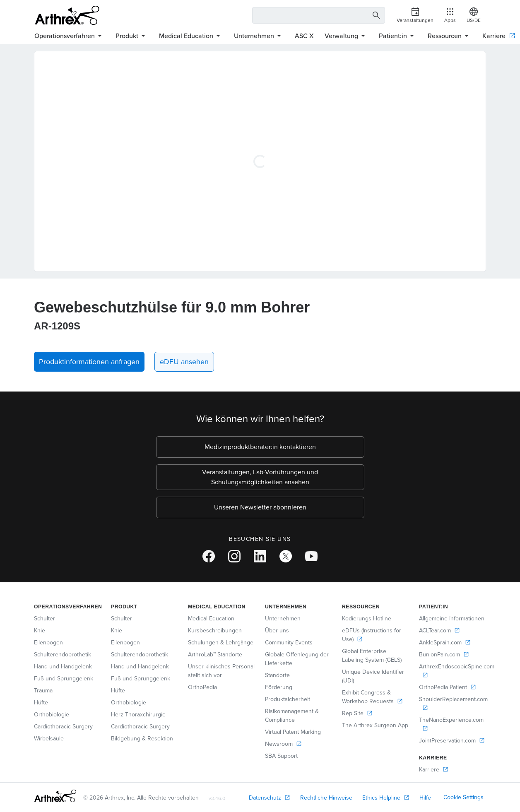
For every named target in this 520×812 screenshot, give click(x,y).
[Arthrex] (67, 15)
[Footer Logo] (55, 796)
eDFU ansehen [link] (184, 362)
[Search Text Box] (319, 15)
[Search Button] (375, 16)
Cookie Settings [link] (463, 797)
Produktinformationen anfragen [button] (89, 362)
